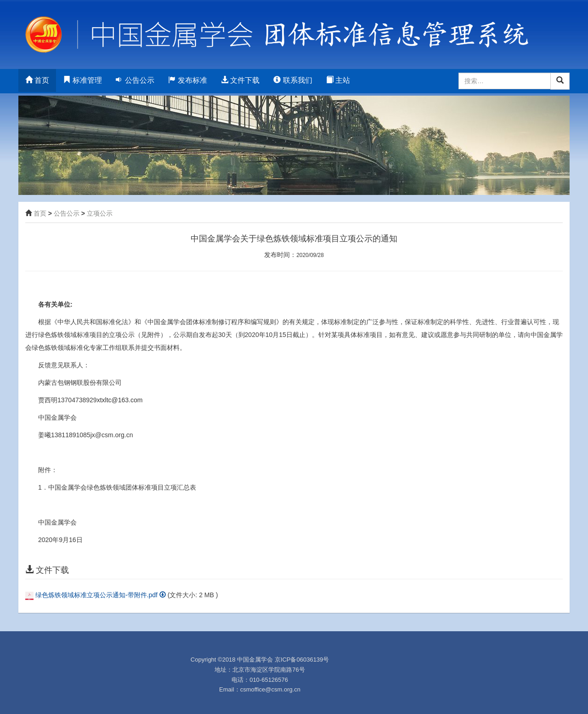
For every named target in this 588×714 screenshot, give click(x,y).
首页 (37, 80)
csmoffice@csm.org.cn (270, 689)
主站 (338, 80)
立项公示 (100, 213)
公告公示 (135, 80)
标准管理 (82, 80)
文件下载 (240, 80)
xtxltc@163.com (120, 400)
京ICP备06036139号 (302, 660)
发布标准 (187, 80)
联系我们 (293, 80)
